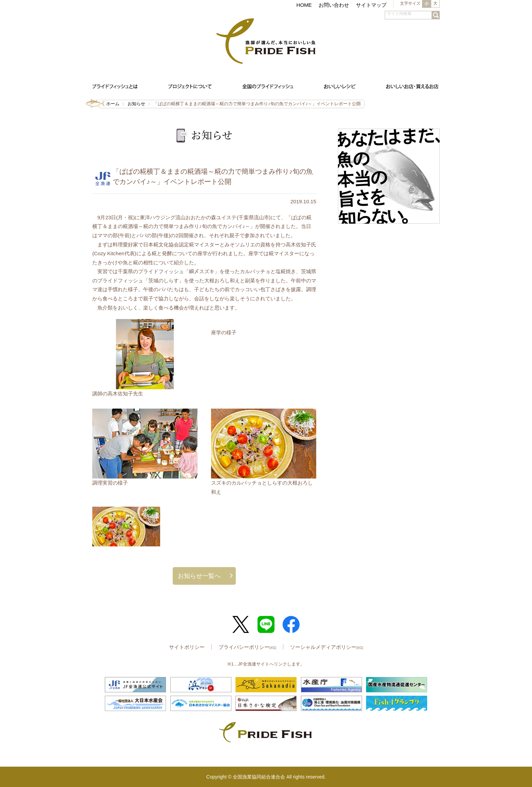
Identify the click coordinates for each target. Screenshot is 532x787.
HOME (304, 5)
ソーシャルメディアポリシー (327, 647)
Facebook (291, 624)
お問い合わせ (334, 5)
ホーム (113, 104)
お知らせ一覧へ (199, 576)
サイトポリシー (187, 647)
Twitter (241, 624)
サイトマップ (371, 5)
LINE (266, 624)
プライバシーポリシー (247, 647)
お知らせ (136, 104)
